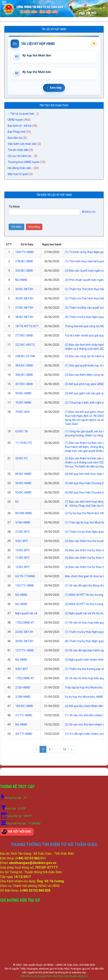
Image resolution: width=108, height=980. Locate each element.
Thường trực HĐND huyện (24, 162)
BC (17, 502)
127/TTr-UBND (25, 650)
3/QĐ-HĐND (23, 522)
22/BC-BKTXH (24, 632)
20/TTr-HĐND (24, 734)
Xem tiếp (54, 88)
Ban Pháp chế (16, 132)
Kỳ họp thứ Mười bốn (37, 72)
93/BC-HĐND (23, 492)
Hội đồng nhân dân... (20, 168)
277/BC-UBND (24, 335)
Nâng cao (89, 212)
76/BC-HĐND (23, 403)
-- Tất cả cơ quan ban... (22, 114)
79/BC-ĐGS (22, 412)
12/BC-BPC (22, 567)
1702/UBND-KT (25, 623)
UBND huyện (15, 120)
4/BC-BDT (22, 669)
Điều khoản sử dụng (32, 976)
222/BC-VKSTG (25, 345)
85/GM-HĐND (24, 513)
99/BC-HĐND (23, 393)
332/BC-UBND (24, 271)
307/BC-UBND (24, 384)
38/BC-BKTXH (24, 317)
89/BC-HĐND (23, 474)
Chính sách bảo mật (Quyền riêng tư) (67, 976)
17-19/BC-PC (24, 443)
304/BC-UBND (24, 365)
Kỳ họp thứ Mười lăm (37, 55)
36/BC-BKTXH (24, 298)
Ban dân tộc (15, 138)
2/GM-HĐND (23, 697)
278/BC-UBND (24, 261)
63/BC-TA (22, 431)
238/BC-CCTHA (25, 356)
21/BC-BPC (22, 532)
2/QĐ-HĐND (23, 687)
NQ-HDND (21, 604)
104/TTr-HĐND (25, 252)
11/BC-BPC (22, 558)
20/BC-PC (22, 458)
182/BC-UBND (24, 706)
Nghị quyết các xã (26, 613)
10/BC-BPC (22, 550)
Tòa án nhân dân (18, 150)
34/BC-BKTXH (24, 289)
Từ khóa (14, 207)
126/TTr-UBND (25, 586)
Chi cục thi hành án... (20, 156)
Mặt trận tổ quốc (18, 174)
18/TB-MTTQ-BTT (27, 326)
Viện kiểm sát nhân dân (22, 144)
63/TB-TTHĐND (25, 576)
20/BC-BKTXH (24, 641)
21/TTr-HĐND (24, 715)
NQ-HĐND (21, 280)
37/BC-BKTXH (24, 308)
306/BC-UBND (24, 375)
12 (64, 749)
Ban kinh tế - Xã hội (20, 126)
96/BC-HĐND (23, 483)
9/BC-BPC (22, 541)
